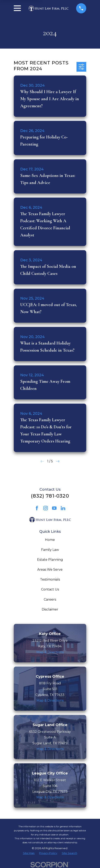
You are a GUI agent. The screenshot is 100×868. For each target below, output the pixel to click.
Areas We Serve (50, 570)
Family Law (50, 550)
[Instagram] (46, 508)
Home (50, 540)
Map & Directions (50, 652)
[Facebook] (37, 508)
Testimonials (50, 579)
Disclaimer (50, 609)
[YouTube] (54, 508)
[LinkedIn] (63, 508)
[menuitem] (29, 853)
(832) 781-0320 (50, 496)
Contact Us (50, 589)
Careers (50, 599)
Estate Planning (50, 560)
